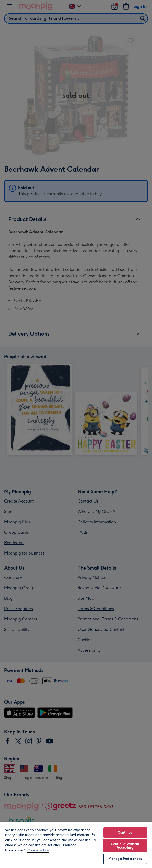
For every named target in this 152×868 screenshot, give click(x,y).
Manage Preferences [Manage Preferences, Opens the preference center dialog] (125, 859)
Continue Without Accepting (125, 846)
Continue (125, 833)
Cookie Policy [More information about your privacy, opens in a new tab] (38, 850)
